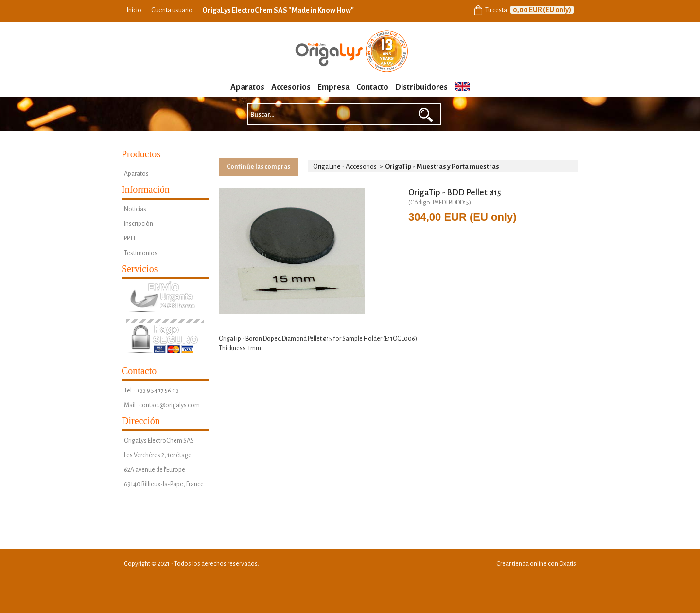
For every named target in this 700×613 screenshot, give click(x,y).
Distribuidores (421, 87)
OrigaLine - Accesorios (345, 166)
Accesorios (291, 87)
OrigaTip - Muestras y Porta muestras (442, 166)
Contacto (372, 87)
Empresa (333, 87)
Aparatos (247, 87)
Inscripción (139, 224)
